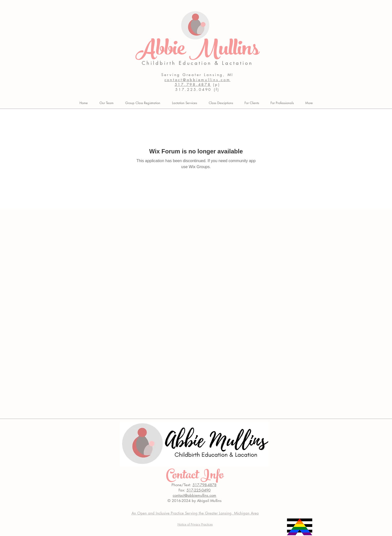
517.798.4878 (193, 84)
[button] (252, 103)
